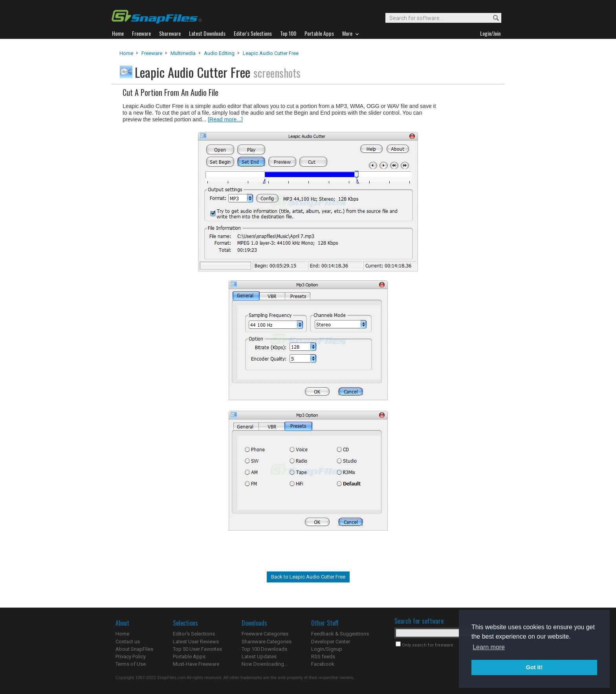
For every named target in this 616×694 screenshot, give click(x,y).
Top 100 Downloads (264, 649)
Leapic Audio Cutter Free (271, 53)
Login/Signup (327, 649)
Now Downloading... (265, 664)
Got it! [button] (534, 667)
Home (126, 53)
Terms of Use (131, 664)
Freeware (152, 53)
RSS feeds (323, 656)
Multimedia (183, 53)
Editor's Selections (194, 634)
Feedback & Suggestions (340, 634)
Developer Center (331, 642)
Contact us (128, 642)
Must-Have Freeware (196, 664)
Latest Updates (259, 656)
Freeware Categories (265, 634)
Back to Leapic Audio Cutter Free (308, 577)
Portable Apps (189, 656)
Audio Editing (219, 53)
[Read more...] (225, 119)
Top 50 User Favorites (197, 649)
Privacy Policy (131, 656)
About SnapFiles (134, 649)
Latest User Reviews (196, 642)
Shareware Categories (267, 642)
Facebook (323, 664)
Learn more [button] (489, 647)
